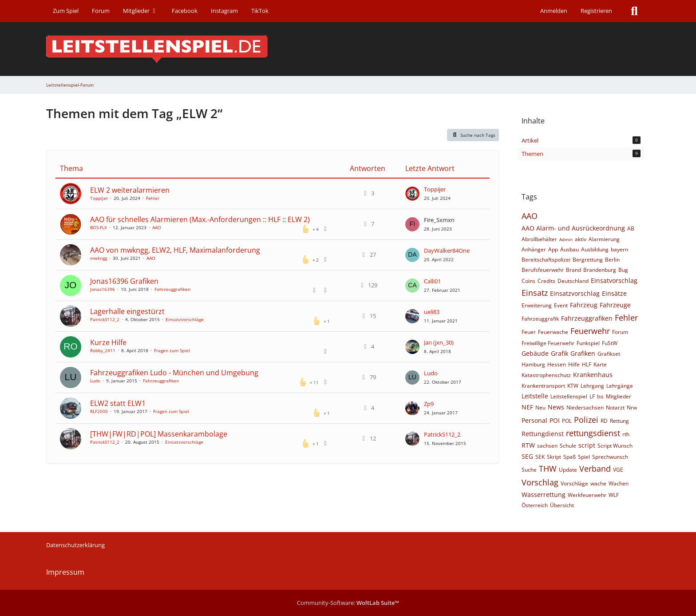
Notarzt (615, 407)
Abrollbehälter (539, 239)
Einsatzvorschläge (185, 319)
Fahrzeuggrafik (540, 319)
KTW (573, 386)
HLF (587, 364)
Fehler (153, 198)
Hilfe (574, 364)
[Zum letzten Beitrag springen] (412, 194)
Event (561, 305)
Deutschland (573, 281)
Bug (623, 270)
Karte (600, 364)
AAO (157, 227)
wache (598, 483)
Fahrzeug (584, 305)
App (553, 249)
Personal (534, 420)
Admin (566, 239)
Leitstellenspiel (569, 396)
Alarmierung (604, 239)
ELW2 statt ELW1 (118, 403)
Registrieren (596, 11)
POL (567, 421)
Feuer (529, 332)
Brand (573, 270)
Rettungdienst (543, 434)
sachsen (547, 446)
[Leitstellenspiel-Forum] (348, 49)
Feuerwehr (590, 331)
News (556, 407)
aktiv (581, 239)
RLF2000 (99, 411)
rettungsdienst (593, 433)
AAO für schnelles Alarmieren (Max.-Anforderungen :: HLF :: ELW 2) (200, 219)
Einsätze (614, 293)
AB (631, 229)
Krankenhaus (593, 375)
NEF (527, 407)
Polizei (586, 420)
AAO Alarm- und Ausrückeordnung (573, 228)
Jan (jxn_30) (439, 342)
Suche (529, 470)
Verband (595, 469)
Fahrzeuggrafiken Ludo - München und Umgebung (174, 373)
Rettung (619, 421)
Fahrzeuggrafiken (172, 289)
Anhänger (534, 249)
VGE (618, 470)
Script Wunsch (615, 446)
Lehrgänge (620, 386)
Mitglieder (619, 396)
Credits (546, 281)
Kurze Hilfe (108, 342)
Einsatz (535, 293)
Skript (554, 457)
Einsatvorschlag (614, 280)
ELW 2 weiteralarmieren (130, 190)
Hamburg (533, 364)
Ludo (95, 381)
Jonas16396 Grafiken (124, 281)
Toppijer (99, 198)
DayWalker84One (447, 250)
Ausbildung (595, 249)
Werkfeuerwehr (587, 495)
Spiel (584, 457)
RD (604, 421)
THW (548, 469)
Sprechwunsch (610, 457)
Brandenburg (600, 270)
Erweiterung (537, 305)
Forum (620, 332)
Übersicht (562, 505)
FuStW (610, 343)
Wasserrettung (544, 495)
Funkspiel (588, 343)
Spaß (569, 457)
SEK (540, 457)
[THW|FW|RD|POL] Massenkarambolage (159, 434)
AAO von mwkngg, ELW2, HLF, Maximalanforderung (175, 250)
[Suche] (634, 11)
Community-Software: (348, 603)
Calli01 (432, 281)
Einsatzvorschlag (575, 293)
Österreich (535, 505)
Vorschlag (540, 482)
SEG (527, 456)
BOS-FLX (99, 227)
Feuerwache (553, 332)
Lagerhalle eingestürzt (127, 311)
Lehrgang (592, 386)
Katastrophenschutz (546, 375)
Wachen (619, 483)
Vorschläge (574, 483)
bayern (619, 249)
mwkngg (99, 258)
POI (555, 420)
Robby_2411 (103, 350)
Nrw (632, 407)
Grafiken (583, 353)
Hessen (557, 364)
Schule (568, 446)
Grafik (560, 353)
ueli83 (432, 312)
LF (592, 396)
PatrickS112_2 (105, 319)
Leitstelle (535, 396)
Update (568, 470)
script (587, 445)
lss (600, 396)
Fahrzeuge (615, 305)
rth (626, 434)
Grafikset (609, 354)
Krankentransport (543, 386)
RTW (528, 445)
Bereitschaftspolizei (546, 260)
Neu (540, 407)
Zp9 (429, 404)
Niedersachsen (585, 407)
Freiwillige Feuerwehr (548, 343)
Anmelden (554, 11)
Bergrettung (588, 260)
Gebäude (535, 353)
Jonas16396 (103, 289)
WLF (614, 495)
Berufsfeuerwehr (543, 270)
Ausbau (569, 249)
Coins (528, 281)
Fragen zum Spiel (172, 350)
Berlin (612, 260)
